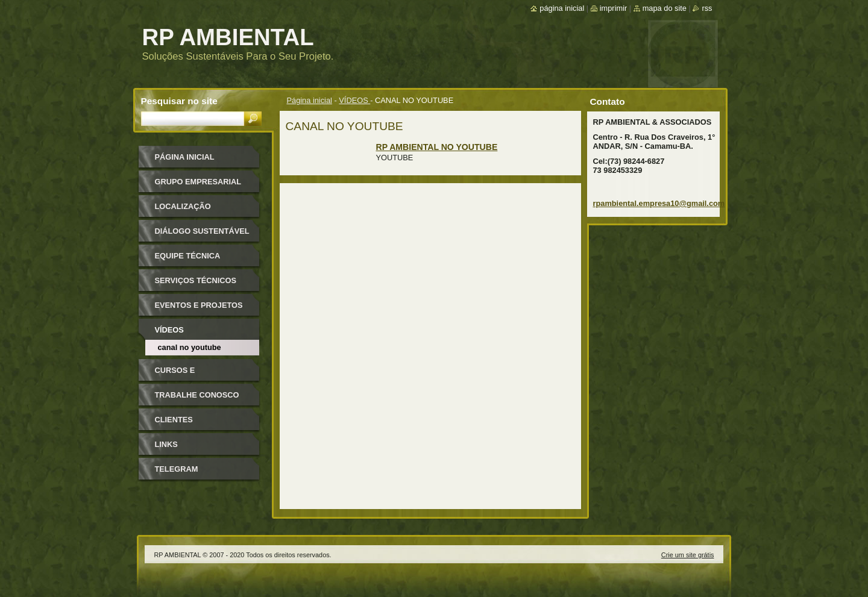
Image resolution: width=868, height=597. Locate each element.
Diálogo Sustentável (202, 231)
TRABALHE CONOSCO (197, 395)
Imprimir (614, 8)
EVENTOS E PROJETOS (199, 305)
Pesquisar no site (179, 101)
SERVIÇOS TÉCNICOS (196, 280)
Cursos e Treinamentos (186, 374)
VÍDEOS (354, 100)
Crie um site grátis (688, 555)
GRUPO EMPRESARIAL (198, 182)
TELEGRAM (177, 469)
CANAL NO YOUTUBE (190, 347)
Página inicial (310, 100)
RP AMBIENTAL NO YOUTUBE (437, 147)
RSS (707, 8)
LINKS (166, 444)
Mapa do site (665, 8)
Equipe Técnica (188, 256)
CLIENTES (174, 420)
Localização (183, 206)
